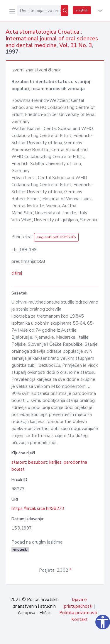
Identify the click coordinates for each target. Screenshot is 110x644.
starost (19, 462)
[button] (99, 11)
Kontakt (79, 619)
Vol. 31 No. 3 (76, 45)
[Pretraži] (65, 11)
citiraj (17, 273)
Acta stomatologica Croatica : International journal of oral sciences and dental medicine (52, 39)
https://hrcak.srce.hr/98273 (38, 508)
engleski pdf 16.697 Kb (56, 237)
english (82, 10)
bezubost (38, 462)
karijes (55, 462)
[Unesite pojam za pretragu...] (39, 11)
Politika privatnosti (78, 613)
